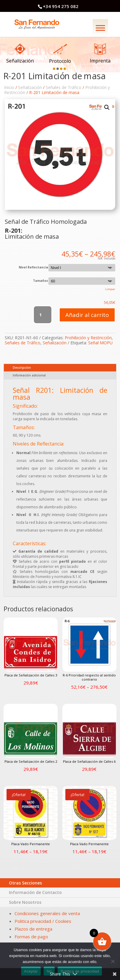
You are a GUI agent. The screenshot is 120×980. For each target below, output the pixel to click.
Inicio (9, 87)
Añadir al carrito (87, 315)
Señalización (30, 87)
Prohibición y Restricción (88, 338)
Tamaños (41, 281)
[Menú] (100, 28)
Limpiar (110, 289)
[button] (55, 67)
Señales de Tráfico (64, 87)
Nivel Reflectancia (33, 267)
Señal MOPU (100, 343)
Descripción (22, 368)
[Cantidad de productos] (43, 315)
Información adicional (29, 375)
